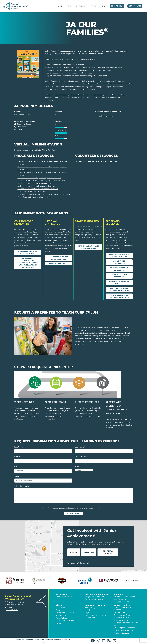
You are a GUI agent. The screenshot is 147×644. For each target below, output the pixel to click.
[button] (72, 6)
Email (17, 457)
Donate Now (117, 6)
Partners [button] (118, 594)
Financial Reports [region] (122, 602)
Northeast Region (122, 618)
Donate (74, 552)
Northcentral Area (122, 615)
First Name (19, 447)
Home (60, 6)
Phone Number (82, 457)
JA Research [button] (61, 615)
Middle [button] (88, 610)
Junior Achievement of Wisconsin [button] (124, 609)
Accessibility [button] (51, 640)
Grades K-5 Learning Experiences (119, 269)
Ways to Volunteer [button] (64, 597)
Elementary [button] (90, 608)
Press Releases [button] (62, 618)
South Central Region (123, 630)
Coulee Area (119, 612)
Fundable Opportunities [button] (125, 597)
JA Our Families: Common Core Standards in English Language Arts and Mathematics (28, 263)
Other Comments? (22, 486)
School (17, 476)
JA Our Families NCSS (58, 264)
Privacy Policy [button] (40, 640)
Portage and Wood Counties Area (126, 624)
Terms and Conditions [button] (25, 640)
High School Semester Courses (119, 283)
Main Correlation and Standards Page (28, 253)
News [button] (58, 623)
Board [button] (59, 610)
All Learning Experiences (119, 262)
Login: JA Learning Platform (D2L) (31, 192)
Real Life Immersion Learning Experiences (119, 289)
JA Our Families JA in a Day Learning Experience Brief (39, 178)
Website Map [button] (62, 640)
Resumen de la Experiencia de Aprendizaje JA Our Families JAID (44, 194)
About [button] (59, 605)
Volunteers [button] (61, 594)
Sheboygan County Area (125, 628)
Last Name (80, 447)
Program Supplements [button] (95, 597)
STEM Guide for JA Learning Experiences (34, 197)
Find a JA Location (122, 633)
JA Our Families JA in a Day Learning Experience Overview (41, 181)
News (104, 6)
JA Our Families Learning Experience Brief (35, 183)
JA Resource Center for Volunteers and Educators (38, 189)
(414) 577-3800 (12, 610)
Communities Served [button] (65, 613)
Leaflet (123, 571)
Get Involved (135, 6)
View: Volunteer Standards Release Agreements (98, 161)
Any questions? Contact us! (78, 563)
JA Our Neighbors (106, 116)
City (16, 467)
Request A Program (108, 552)
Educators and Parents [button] (96, 594)
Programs (81, 6)
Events (93, 6)
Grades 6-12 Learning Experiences (119, 276)
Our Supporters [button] (121, 599)
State (77, 467)
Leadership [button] (61, 608)
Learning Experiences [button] (96, 605)
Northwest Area (121, 620)
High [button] (87, 613)
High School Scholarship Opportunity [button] (95, 617)
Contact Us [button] (11, 607)
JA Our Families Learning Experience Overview (36, 186)
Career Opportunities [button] (65, 621)
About (69, 6)
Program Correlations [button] (94, 599)
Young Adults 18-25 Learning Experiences (119, 296)
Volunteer (89, 552)
